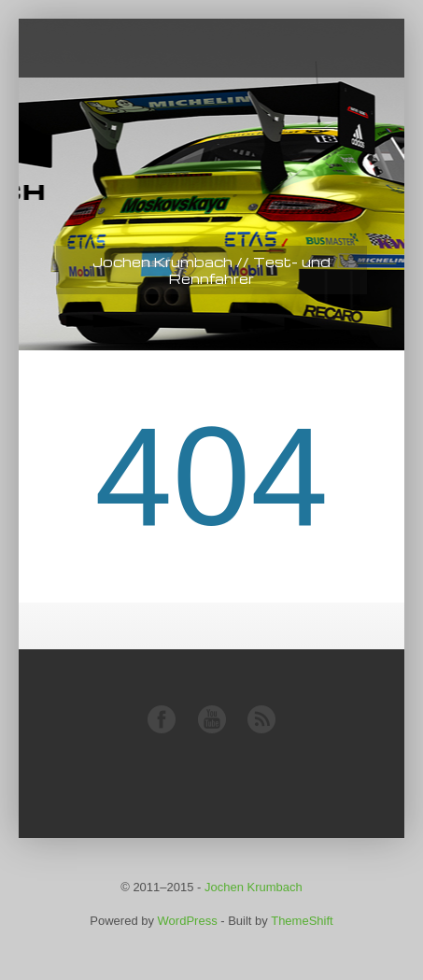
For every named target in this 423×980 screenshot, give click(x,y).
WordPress (188, 921)
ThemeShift (302, 921)
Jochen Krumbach (254, 887)
